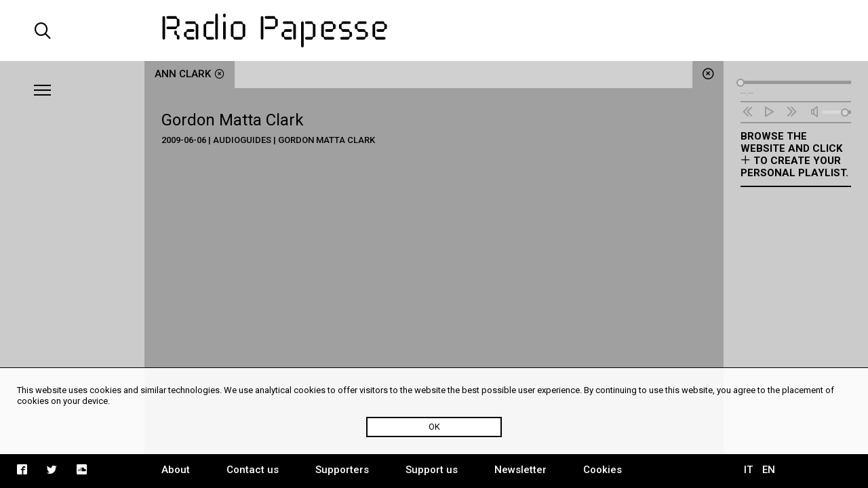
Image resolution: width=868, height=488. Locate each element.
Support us (432, 470)
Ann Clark (190, 74)
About (176, 470)
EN (769, 470)
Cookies (603, 470)
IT (748, 470)
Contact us (253, 470)
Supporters (342, 470)
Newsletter (520, 470)
